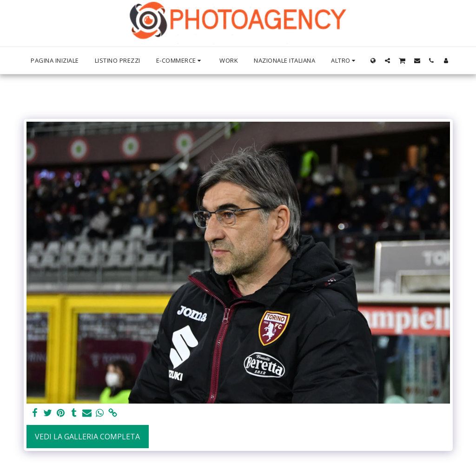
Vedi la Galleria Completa (87, 437)
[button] (387, 60)
